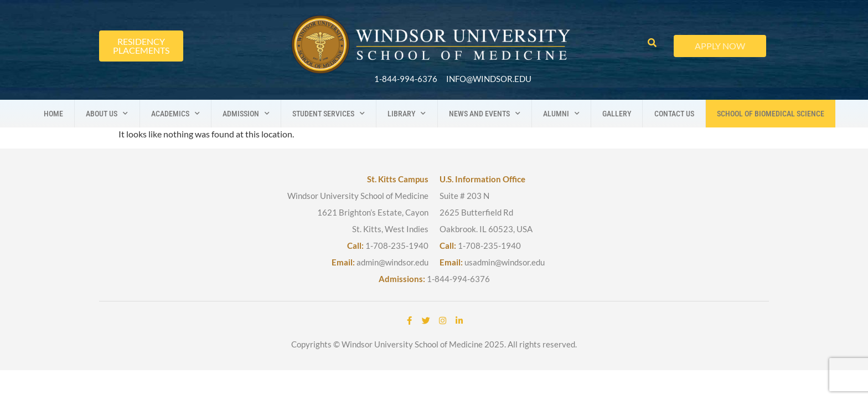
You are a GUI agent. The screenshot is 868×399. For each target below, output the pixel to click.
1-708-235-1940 (397, 245)
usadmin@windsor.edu (505, 262)
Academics (175, 114)
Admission (246, 114)
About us (107, 114)
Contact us (674, 114)
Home (53, 114)
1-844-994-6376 (458, 279)
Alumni (561, 114)
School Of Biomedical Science (771, 114)
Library (407, 114)
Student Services (329, 114)
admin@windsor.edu (392, 262)
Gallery (617, 114)
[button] (652, 44)
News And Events (485, 114)
